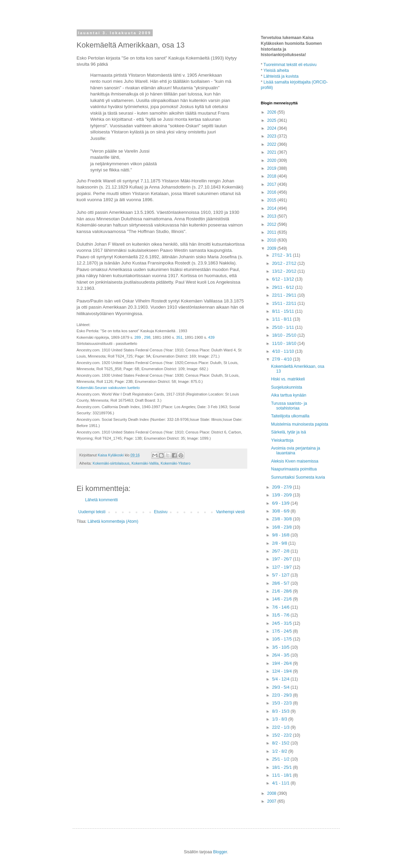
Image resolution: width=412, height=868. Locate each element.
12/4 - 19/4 (282, 671)
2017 (272, 184)
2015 (272, 200)
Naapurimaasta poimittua (294, 469)
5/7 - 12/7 (281, 575)
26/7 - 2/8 (281, 551)
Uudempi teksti (92, 512)
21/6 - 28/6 (282, 591)
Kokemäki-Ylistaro (176, 463)
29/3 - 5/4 (281, 687)
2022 (272, 144)
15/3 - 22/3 (282, 703)
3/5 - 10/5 (281, 647)
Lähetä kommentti (102, 500)
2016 (272, 192)
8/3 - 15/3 (281, 711)
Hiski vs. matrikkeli (288, 379)
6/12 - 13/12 (283, 279)
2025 (272, 120)
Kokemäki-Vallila (145, 463)
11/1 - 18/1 (282, 775)
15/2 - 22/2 (282, 735)
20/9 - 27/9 (282, 487)
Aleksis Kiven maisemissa (295, 461)
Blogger (220, 852)
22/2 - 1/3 (281, 727)
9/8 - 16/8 (281, 535)
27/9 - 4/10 (282, 359)
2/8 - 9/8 (280, 543)
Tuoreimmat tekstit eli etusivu (290, 65)
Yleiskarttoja (282, 440)
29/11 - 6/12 (283, 287)
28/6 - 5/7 (281, 583)
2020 (272, 160)
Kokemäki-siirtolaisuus (111, 463)
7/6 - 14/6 (281, 607)
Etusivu (161, 512)
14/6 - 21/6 (282, 599)
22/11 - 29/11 (285, 295)
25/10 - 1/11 (283, 327)
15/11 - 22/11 (285, 303)
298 (147, 337)
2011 (272, 232)
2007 (272, 801)
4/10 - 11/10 (283, 351)
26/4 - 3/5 (281, 655)
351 (179, 337)
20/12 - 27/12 (285, 263)
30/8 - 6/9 (281, 511)
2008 (272, 793)
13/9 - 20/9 (282, 495)
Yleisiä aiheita (276, 70)
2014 (272, 208)
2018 (272, 176)
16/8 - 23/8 (282, 527)
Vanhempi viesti (230, 512)
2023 (272, 136)
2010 (272, 240)
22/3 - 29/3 (282, 695)
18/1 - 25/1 (282, 767)
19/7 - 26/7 (282, 559)
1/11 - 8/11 (282, 319)
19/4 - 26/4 (282, 663)
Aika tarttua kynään (289, 395)
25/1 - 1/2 (281, 759)
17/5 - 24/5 (282, 631)
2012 (272, 224)
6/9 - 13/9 (281, 503)
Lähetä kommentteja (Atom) (113, 521)
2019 (272, 168)
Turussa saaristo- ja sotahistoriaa (289, 406)
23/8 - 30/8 (282, 519)
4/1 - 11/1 (281, 783)
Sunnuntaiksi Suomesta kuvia (298, 477)
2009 (272, 248)
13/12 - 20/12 (285, 271)
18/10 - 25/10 (285, 335)
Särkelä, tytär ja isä (288, 432)
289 (138, 337)
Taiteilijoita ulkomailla (290, 416)
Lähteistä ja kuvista (281, 76)
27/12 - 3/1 (282, 255)
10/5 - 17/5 (282, 639)
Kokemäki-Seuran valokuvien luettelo (108, 388)
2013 (272, 216)
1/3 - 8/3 (280, 719)
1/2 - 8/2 (280, 751)
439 (211, 337)
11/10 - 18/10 (285, 344)
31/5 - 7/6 (281, 615)
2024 (272, 128)
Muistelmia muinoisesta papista (299, 424)
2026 (272, 112)
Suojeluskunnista (286, 387)
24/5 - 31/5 (282, 623)
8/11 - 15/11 (283, 311)
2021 (272, 152)
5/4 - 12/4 (281, 679)
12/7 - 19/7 (282, 567)
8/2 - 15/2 (281, 743)
